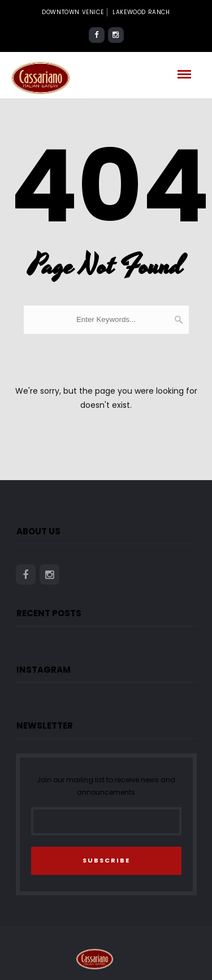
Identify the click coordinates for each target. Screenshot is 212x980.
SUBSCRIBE (106, 860)
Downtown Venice (73, 12)
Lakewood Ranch (141, 12)
